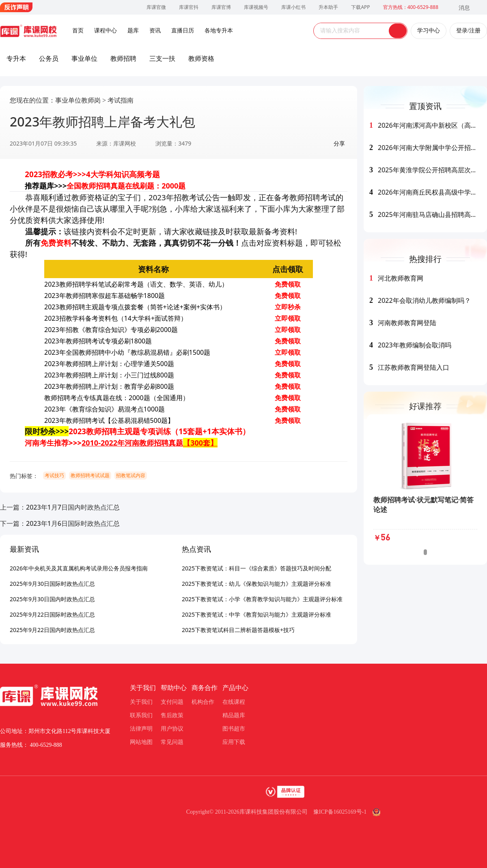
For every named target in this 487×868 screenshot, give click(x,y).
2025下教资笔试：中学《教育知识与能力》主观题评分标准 (256, 614)
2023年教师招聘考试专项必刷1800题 (98, 341)
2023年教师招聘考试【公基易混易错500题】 (109, 420)
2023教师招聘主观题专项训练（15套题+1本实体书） (159, 431)
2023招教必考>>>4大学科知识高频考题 (92, 174)
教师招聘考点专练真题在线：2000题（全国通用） (117, 398)
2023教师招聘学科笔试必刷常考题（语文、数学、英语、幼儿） (136, 284)
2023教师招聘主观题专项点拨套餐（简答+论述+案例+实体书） (135, 307)
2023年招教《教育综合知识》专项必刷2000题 (111, 330)
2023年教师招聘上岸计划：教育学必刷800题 (109, 386)
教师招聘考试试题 (90, 475)
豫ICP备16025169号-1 (340, 812)
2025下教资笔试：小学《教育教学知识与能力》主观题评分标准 (262, 599)
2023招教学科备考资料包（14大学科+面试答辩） (116, 318)
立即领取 (288, 318)
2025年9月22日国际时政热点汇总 (52, 614)
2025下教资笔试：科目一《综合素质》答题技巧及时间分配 (256, 568)
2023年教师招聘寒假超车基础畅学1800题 (105, 296)
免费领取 (288, 284)
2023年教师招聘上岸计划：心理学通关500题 (109, 364)
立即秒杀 (288, 307)
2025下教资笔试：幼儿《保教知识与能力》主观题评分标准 (256, 584)
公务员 (49, 58)
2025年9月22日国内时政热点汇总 (52, 630)
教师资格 (201, 58)
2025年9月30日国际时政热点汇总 (52, 584)
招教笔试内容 (131, 475)
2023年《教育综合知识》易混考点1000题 (105, 409)
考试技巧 (54, 475)
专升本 (16, 58)
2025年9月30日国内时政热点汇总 (52, 599)
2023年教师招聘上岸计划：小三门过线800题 (109, 375)
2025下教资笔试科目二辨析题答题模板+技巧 (238, 630)
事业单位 (84, 58)
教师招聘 (123, 58)
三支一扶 (162, 58)
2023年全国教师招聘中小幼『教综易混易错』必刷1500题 (127, 352)
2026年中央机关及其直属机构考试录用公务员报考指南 (79, 568)
